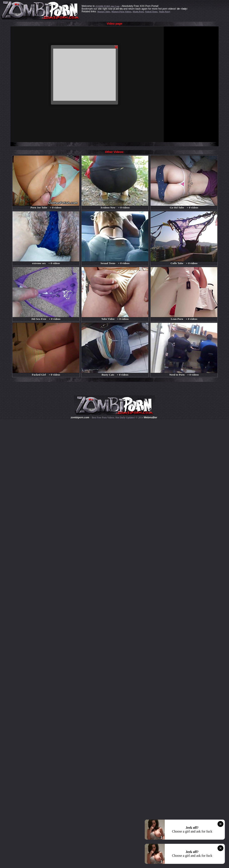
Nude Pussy (165, 11)
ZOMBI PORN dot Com (107, 6)
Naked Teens (151, 11)
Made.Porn (138, 11)
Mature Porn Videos (121, 11)
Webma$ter (151, 418)
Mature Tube (104, 11)
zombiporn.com (80, 418)
